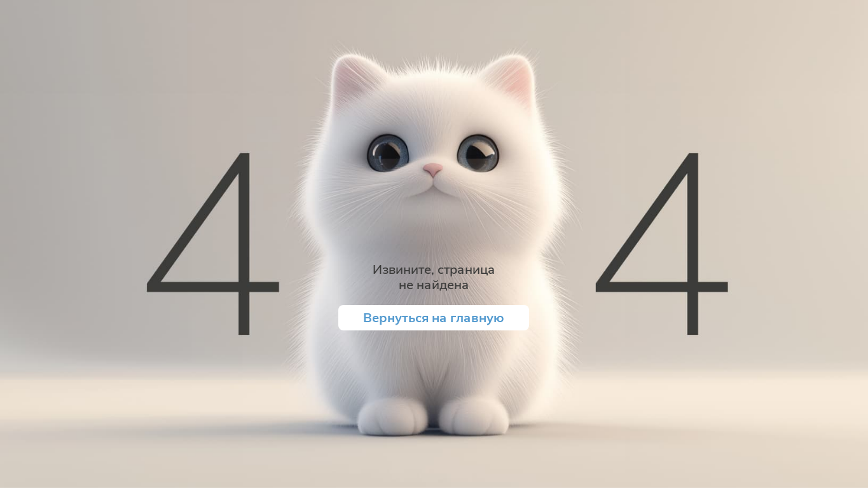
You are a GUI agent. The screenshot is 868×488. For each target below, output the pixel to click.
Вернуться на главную (434, 317)
